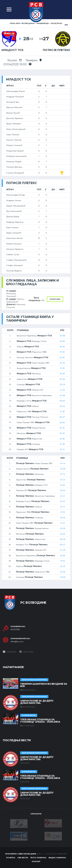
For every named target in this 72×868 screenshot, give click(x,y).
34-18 (63, 572)
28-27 (62, 417)
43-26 (63, 528)
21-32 (63, 512)
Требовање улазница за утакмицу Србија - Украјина (40, 721)
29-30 (63, 577)
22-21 (63, 507)
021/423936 (15, 630)
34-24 (62, 406)
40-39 (62, 336)
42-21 (63, 496)
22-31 (63, 566)
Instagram (26, 652)
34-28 (62, 395)
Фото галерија (38, 858)
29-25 (63, 490)
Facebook (10, 652)
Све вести (23, 858)
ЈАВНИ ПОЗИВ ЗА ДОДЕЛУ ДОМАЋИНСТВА (37, 702)
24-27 (63, 501)
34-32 (62, 357)
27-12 (63, 474)
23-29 (62, 384)
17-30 (62, 411)
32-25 (62, 433)
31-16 (63, 561)
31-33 (62, 368)
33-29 (63, 534)
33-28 (62, 341)
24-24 (63, 480)
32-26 (62, 379)
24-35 (62, 444)
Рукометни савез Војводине (21, 854)
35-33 (62, 347)
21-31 (63, 523)
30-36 (63, 556)
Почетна (11, 858)
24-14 (63, 463)
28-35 (62, 422)
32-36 (62, 439)
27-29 (63, 550)
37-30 (62, 352)
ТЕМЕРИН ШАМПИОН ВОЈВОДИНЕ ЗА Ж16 (44, 685)
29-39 (63, 469)
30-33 (62, 374)
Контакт (36, 861)
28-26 (63, 539)
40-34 (62, 363)
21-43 (62, 390)
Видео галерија (57, 858)
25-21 (62, 449)
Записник (55, 299)
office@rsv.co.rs (17, 642)
